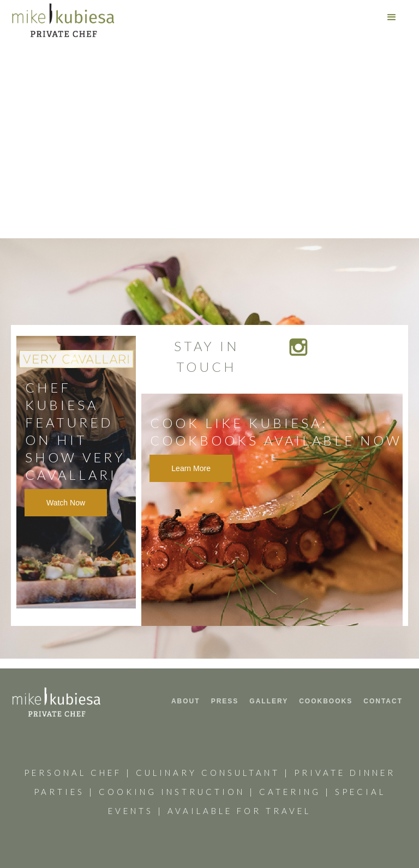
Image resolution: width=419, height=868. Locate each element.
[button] (392, 17)
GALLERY (269, 701)
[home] (63, 20)
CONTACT (383, 701)
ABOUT (186, 701)
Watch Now (66, 503)
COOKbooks (326, 701)
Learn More (191, 468)
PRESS (225, 701)
